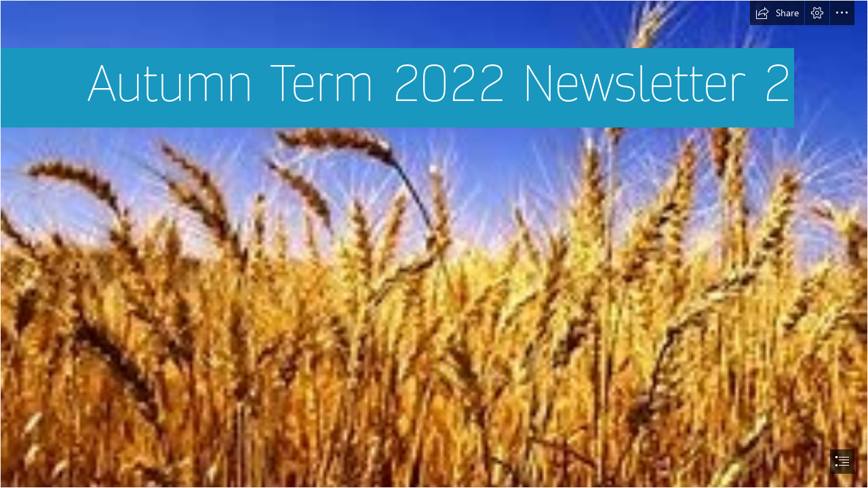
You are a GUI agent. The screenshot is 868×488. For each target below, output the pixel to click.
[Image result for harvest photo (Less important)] (434, 244)
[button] (777, 13)
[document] (434, 244)
